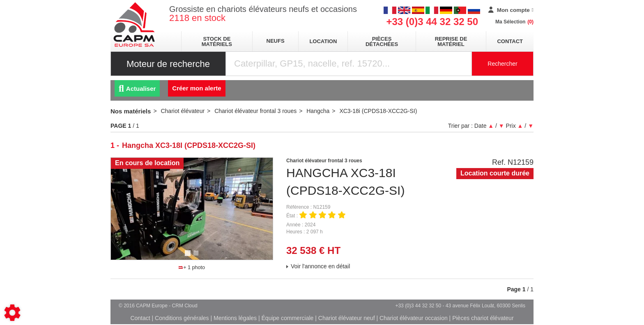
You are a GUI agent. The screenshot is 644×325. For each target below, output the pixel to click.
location (323, 41)
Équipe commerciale (288, 318)
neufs (276, 41)
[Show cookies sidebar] (12, 313)
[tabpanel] (192, 209)
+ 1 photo (192, 267)
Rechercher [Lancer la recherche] (502, 64)
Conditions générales (182, 318)
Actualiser (137, 89)
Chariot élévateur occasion (414, 318)
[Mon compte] (511, 10)
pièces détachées (382, 41)
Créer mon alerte (197, 88)
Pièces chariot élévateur (483, 318)
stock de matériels (217, 41)
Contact (510, 41)
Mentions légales (235, 318)
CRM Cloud (185, 306)
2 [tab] (197, 257)
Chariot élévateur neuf (347, 318)
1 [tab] (189, 257)
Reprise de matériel (451, 41)
